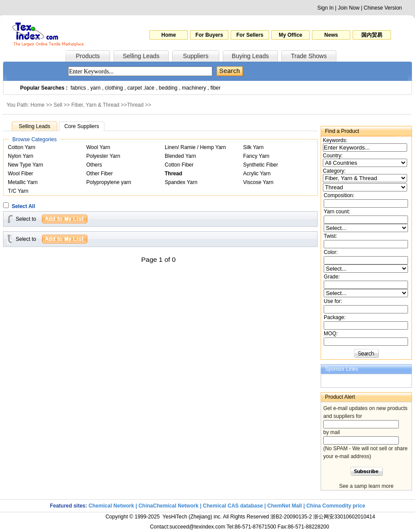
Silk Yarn (254, 147)
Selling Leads (141, 56)
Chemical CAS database (233, 506)
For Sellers (250, 35)
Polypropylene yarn (109, 182)
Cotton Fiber (179, 165)
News (331, 35)
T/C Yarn (18, 191)
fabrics (78, 88)
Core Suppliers (81, 126)
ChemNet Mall (285, 506)
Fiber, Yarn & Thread (95, 105)
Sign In (325, 8)
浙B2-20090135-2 (291, 517)
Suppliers (196, 56)
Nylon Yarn (21, 156)
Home (168, 35)
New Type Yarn (26, 165)
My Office (290, 35)
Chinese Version (383, 8)
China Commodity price (336, 506)
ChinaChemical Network (168, 506)
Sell (58, 105)
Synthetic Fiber (261, 165)
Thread (135, 105)
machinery (194, 88)
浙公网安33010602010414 (344, 517)
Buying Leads (251, 56)
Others (94, 165)
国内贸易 (372, 35)
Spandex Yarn (181, 182)
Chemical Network (112, 506)
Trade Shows (309, 56)
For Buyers (209, 35)
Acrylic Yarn (257, 174)
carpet (135, 88)
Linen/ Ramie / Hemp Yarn (195, 147)
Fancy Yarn (256, 156)
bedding (168, 88)
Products (88, 56)
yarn (95, 88)
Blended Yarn (180, 156)
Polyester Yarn (104, 156)
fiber (216, 88)
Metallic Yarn (23, 182)
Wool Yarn (99, 147)
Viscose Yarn (258, 182)
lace (150, 88)
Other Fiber (100, 174)
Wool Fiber (21, 174)
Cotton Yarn (22, 147)
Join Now (348, 8)
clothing (114, 88)
